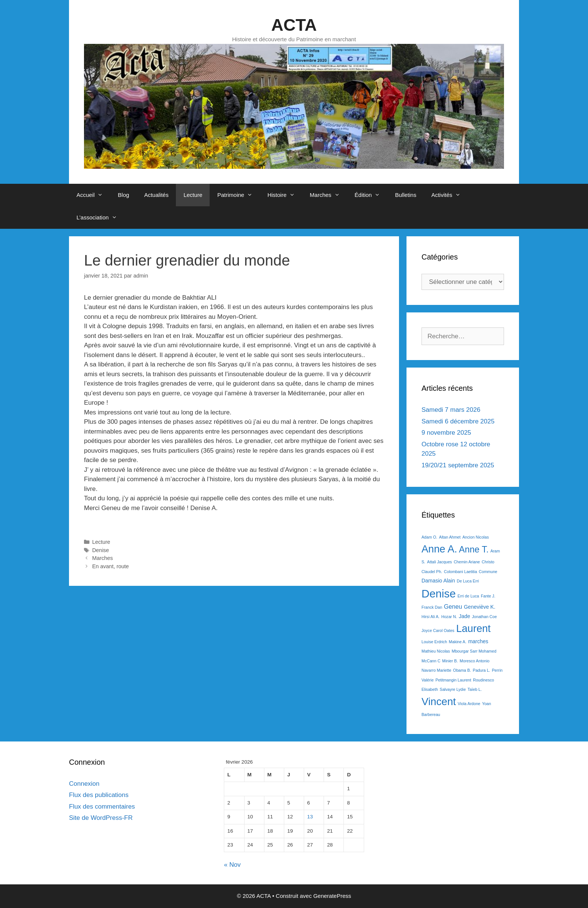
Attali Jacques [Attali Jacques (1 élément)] (439, 562)
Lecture (193, 195)
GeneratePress (332, 896)
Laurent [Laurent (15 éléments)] (473, 628)
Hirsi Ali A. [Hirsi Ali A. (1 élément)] (430, 617)
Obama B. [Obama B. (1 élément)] (462, 670)
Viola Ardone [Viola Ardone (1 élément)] (469, 704)
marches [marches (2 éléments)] (478, 641)
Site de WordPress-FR (101, 818)
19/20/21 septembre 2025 (458, 465)
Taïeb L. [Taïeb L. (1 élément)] (475, 689)
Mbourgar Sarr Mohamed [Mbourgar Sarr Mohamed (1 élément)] (474, 651)
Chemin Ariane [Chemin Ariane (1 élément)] (467, 562)
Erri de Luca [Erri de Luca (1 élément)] (468, 596)
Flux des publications (99, 795)
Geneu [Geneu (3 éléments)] (453, 606)
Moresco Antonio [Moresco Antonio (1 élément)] (475, 661)
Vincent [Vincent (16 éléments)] (439, 702)
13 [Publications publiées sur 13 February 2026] (310, 817)
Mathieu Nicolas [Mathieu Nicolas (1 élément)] (436, 651)
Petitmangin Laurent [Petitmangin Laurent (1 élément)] (453, 680)
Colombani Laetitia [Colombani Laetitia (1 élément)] (460, 572)
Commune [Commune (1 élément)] (488, 572)
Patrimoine (238, 195)
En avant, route (111, 566)
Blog (123, 195)
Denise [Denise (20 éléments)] (439, 594)
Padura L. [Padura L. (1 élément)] (481, 670)
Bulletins (406, 195)
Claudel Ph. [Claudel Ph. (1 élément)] (432, 572)
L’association (100, 218)
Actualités (156, 195)
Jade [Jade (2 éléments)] (464, 616)
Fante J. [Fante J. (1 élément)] (488, 596)
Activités (450, 195)
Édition (371, 195)
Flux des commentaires (102, 807)
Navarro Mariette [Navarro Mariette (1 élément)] (436, 670)
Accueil (93, 195)
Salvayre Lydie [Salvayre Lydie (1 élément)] (453, 689)
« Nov (232, 865)
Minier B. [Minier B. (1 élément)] (450, 661)
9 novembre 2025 (446, 433)
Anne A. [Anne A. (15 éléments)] (439, 549)
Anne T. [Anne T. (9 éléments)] (474, 549)
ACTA (294, 25)
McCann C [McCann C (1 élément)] (431, 661)
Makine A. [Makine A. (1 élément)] (458, 642)
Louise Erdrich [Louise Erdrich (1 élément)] (434, 642)
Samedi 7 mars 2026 (451, 410)
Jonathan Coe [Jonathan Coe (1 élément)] (484, 617)
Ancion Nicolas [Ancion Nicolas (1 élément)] (475, 537)
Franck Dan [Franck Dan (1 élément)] (432, 607)
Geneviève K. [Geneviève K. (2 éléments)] (480, 607)
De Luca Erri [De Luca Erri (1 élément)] (468, 581)
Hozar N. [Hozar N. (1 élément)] (449, 617)
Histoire (285, 195)
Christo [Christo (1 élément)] (488, 562)
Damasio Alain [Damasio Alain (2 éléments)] (438, 581)
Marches (328, 195)
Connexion (84, 784)
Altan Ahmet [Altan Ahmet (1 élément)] (450, 537)
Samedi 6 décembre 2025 (458, 421)
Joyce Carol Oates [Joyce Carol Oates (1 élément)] (438, 630)
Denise (101, 550)
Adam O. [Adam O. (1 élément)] (429, 537)
